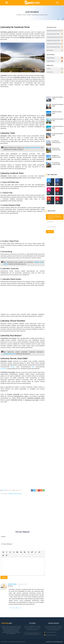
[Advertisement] (23, 101)
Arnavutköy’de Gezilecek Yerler (56, 164)
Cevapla (13, 608)
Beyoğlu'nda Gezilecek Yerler (56, 156)
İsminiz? (4, 537)
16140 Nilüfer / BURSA (51, 632)
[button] (3, 552)
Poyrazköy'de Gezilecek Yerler (56, 149)
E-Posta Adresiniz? (7, 544)
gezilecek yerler (49, 642)
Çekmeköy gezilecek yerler (15, 494)
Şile (33, 367)
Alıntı (18, 608)
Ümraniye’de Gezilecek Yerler (56, 142)
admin (3, 490)
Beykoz (13, 367)
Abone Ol (50, 232)
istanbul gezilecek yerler (58, 642)
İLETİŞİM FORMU (32, 634)
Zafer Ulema (12, 584)
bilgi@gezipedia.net (51, 635)
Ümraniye (3, 369)
